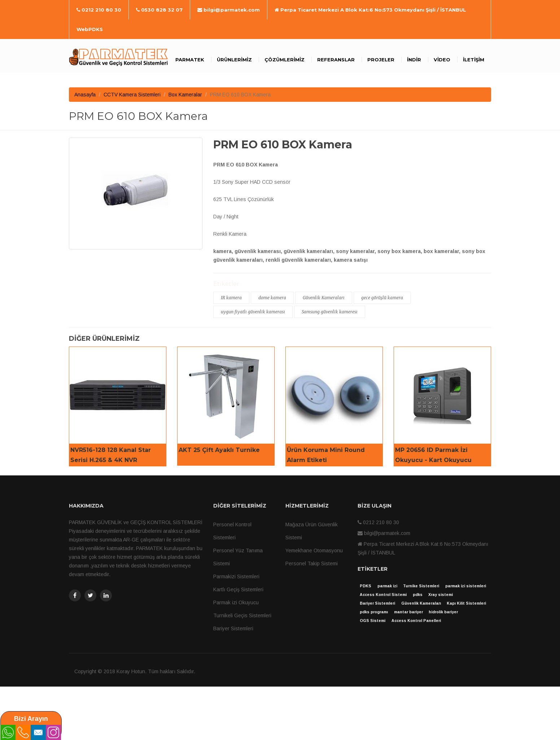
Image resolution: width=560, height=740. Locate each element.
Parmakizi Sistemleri (236, 576)
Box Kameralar (185, 95)
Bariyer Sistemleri (233, 628)
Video (442, 60)
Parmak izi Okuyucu (236, 602)
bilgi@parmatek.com (229, 10)
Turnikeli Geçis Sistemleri (242, 615)
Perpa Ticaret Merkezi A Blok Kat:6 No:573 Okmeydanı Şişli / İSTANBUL (370, 10)
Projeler (381, 60)
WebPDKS (90, 29)
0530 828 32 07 (159, 10)
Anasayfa (85, 95)
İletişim (474, 60)
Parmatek (190, 60)
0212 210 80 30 (99, 10)
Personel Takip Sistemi (312, 563)
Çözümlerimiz (285, 60)
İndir (414, 60)
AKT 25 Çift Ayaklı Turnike (219, 450)
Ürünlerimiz (234, 60)
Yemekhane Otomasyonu (314, 550)
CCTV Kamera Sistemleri (132, 95)
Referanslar (336, 60)
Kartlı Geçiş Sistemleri (238, 589)
